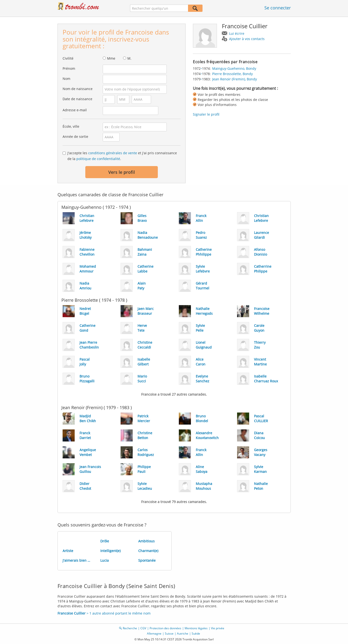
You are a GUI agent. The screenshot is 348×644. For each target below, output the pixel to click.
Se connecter (278, 8)
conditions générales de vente (113, 153)
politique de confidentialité (98, 159)
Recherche (130, 628)
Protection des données (165, 628)
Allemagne (154, 633)
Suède (196, 633)
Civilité (68, 58)
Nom (66, 79)
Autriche (183, 633)
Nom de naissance (78, 89)
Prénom (69, 68)
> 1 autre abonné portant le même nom (104, 613)
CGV (143, 628)
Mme (111, 58)
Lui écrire (237, 33)
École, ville (71, 126)
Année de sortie (75, 136)
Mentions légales (196, 628)
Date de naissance (77, 99)
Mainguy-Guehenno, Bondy (234, 68)
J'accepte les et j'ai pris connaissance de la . (122, 156)
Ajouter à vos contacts (247, 39)
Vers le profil (122, 172)
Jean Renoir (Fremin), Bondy (235, 79)
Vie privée (218, 628)
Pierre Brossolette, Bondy (232, 74)
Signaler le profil (206, 114)
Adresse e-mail (75, 110)
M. (129, 58)
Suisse (169, 633)
